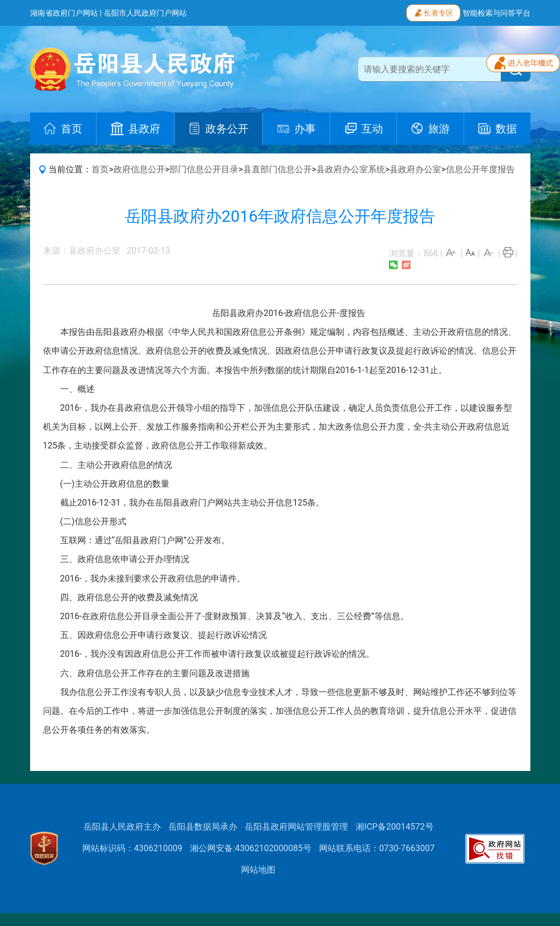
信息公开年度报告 (480, 169)
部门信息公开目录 (204, 169)
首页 (100, 169)
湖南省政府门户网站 (64, 13)
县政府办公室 (415, 169)
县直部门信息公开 (278, 169)
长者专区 (433, 12)
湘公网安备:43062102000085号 (251, 848)
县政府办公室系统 (351, 169)
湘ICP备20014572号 (395, 827)
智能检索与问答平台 (497, 13)
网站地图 (258, 870)
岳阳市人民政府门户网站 (145, 13)
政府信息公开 (139, 169)
